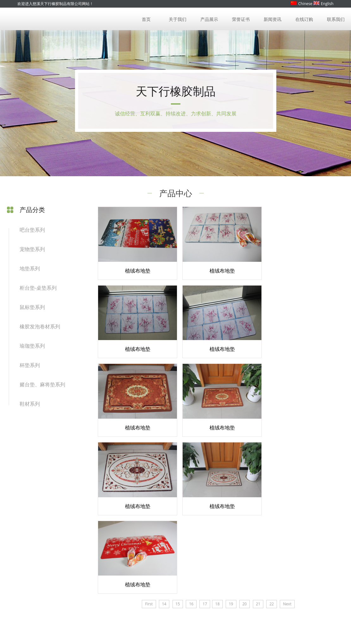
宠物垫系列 (32, 251)
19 (229, 451)
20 (242, 451)
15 (175, 451)
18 (215, 451)
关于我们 (178, 19)
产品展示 (210, 19)
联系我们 (336, 19)
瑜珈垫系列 (32, 348)
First (147, 451)
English (323, 4)
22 (269, 451)
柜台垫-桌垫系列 (38, 290)
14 (162, 451)
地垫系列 (30, 270)
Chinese (301, 4)
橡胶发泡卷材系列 (40, 328)
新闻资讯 (273, 19)
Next (285, 451)
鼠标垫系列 (32, 309)
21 (256, 451)
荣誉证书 (241, 19)
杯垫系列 (30, 367)
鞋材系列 (30, 406)
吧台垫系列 (32, 232)
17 (203, 451)
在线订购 (304, 19)
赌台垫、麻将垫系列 (42, 386)
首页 (147, 19)
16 (189, 451)
